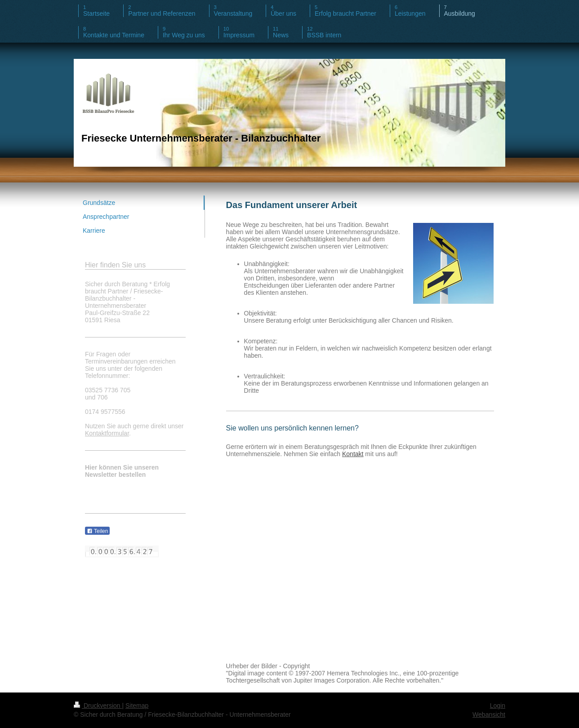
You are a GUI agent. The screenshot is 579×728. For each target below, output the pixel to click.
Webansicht (489, 715)
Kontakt (353, 454)
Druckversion (98, 706)
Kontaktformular (107, 433)
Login (498, 706)
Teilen (97, 531)
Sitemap (137, 706)
